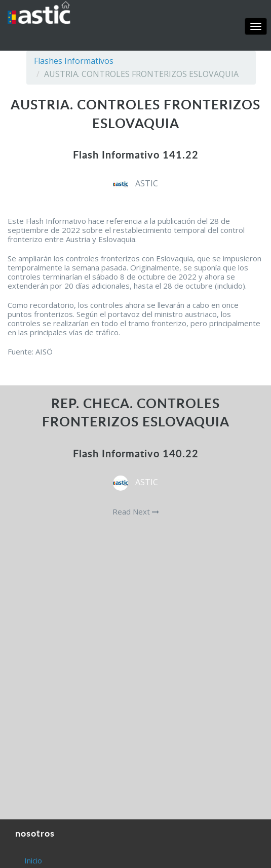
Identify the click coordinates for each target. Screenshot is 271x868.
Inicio (33, 860)
